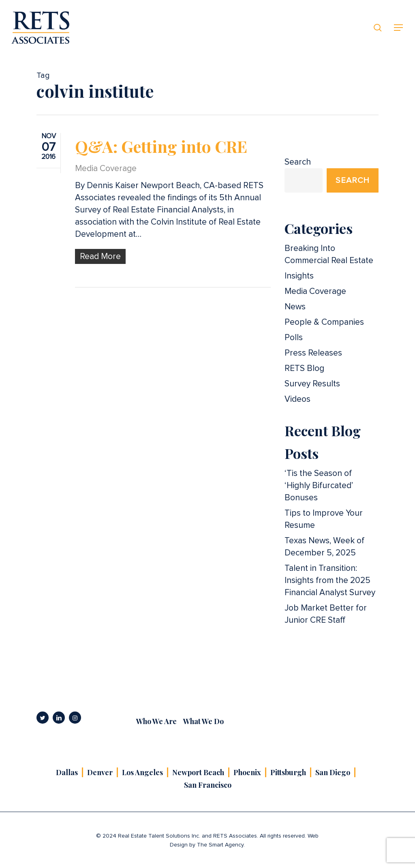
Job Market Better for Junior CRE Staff (326, 614)
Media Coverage (106, 168)
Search (298, 162)
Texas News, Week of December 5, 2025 (324, 547)
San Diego (333, 772)
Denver (100, 772)
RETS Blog (304, 368)
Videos (297, 399)
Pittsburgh (288, 772)
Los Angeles (142, 772)
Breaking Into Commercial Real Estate (329, 254)
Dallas (67, 772)
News (295, 307)
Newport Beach (198, 772)
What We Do (203, 721)
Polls (294, 338)
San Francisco (208, 785)
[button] (399, 28)
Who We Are (156, 721)
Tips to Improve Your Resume (324, 519)
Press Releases (313, 353)
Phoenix (247, 772)
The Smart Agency (220, 845)
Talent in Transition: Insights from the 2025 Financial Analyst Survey (330, 580)
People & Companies (324, 322)
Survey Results (312, 384)
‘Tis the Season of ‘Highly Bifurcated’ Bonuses (319, 485)
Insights (299, 276)
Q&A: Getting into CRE (161, 146)
